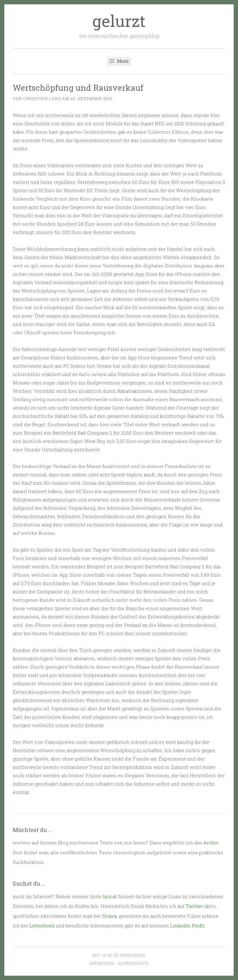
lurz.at (110, 896)
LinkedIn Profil (187, 926)
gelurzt (119, 21)
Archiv (211, 843)
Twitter (194, 906)
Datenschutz (134, 963)
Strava (109, 916)
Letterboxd (42, 926)
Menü (119, 61)
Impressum (102, 963)
